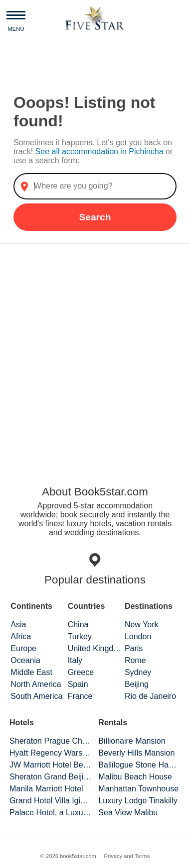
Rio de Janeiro (150, 696)
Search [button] (95, 217)
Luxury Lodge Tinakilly (138, 801)
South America (36, 696)
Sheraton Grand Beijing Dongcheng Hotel (51, 777)
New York (142, 625)
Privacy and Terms (127, 856)
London (138, 636)
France (80, 696)
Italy (75, 660)
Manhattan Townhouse (138, 789)
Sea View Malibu (128, 813)
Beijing (137, 684)
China (78, 625)
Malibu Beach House (135, 777)
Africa (21, 636)
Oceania (25, 660)
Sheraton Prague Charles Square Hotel (51, 741)
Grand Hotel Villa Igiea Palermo (51, 801)
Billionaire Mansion (132, 741)
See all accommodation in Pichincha (100, 151)
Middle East (31, 672)
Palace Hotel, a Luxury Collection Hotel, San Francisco (51, 813)
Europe (23, 648)
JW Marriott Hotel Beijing (51, 765)
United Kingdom (95, 648)
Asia (18, 625)
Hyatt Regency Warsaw (51, 753)
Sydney (138, 672)
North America (36, 684)
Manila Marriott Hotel (46, 789)
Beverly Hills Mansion (136, 753)
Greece (81, 672)
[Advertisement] (95, 354)
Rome (135, 660)
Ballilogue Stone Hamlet (139, 765)
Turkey (80, 636)
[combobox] (95, 186)
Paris (134, 648)
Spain (78, 684)
